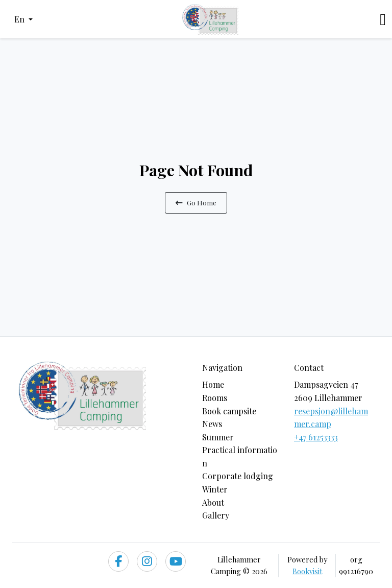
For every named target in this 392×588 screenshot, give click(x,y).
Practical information (240, 456)
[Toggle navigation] (383, 19)
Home (213, 384)
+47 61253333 (316, 437)
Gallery (216, 515)
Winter (215, 489)
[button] (23, 19)
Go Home (196, 202)
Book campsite (229, 411)
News (212, 424)
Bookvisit (307, 571)
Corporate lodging (238, 476)
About (213, 502)
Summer (218, 437)
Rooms (215, 398)
